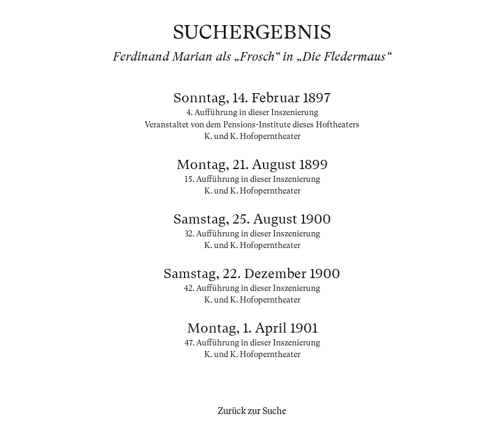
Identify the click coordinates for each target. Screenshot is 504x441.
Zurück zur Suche (252, 411)
